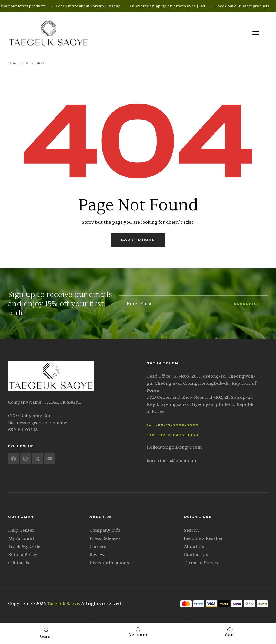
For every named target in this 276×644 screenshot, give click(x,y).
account (138, 635)
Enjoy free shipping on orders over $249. (170, 6)
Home (14, 63)
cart (230, 635)
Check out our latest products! (245, 6)
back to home (138, 240)
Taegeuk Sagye (63, 604)
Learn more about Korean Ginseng (91, 6)
